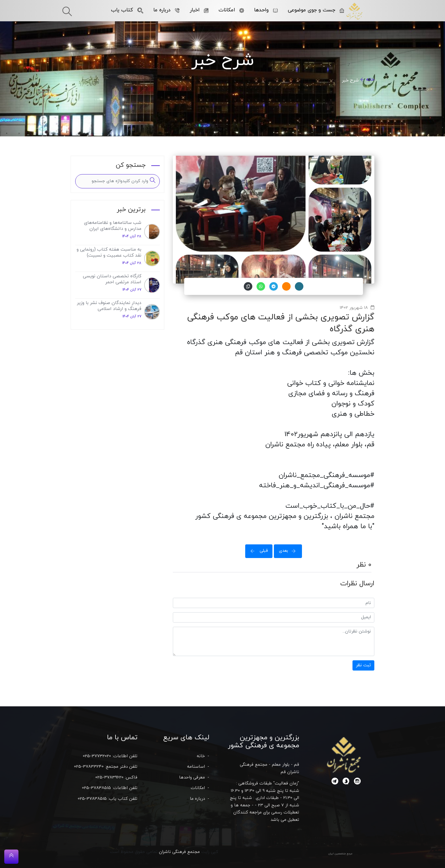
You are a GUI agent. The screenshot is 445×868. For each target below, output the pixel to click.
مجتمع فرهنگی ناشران (179, 852)
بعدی (289, 551)
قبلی (257, 551)
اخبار (199, 10)
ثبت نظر (363, 665)
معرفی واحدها (192, 778)
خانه (370, 80)
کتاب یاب (127, 10)
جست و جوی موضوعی (316, 10)
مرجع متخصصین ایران (340, 854)
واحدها (266, 10)
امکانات (231, 10)
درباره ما (166, 10)
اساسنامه (196, 767)
